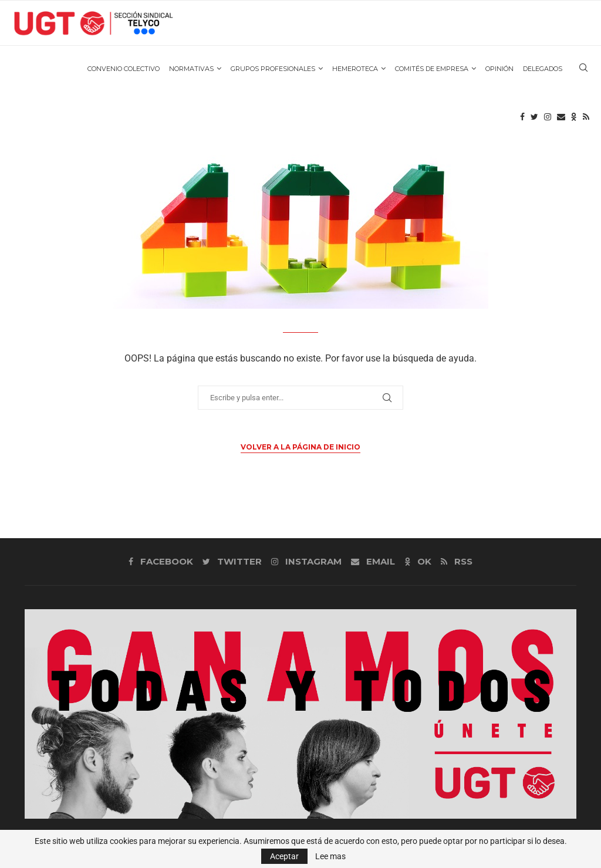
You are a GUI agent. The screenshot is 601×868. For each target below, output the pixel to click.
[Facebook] (522, 120)
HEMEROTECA (355, 71)
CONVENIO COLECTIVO (124, 71)
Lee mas (330, 856)
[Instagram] (548, 120)
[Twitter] (534, 120)
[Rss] (586, 120)
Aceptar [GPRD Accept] (284, 856)
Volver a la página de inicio (300, 447)
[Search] (583, 71)
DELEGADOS (543, 71)
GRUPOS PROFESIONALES (273, 71)
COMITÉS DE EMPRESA (432, 71)
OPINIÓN (499, 71)
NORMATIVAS (191, 71)
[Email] (561, 120)
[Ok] (574, 120)
